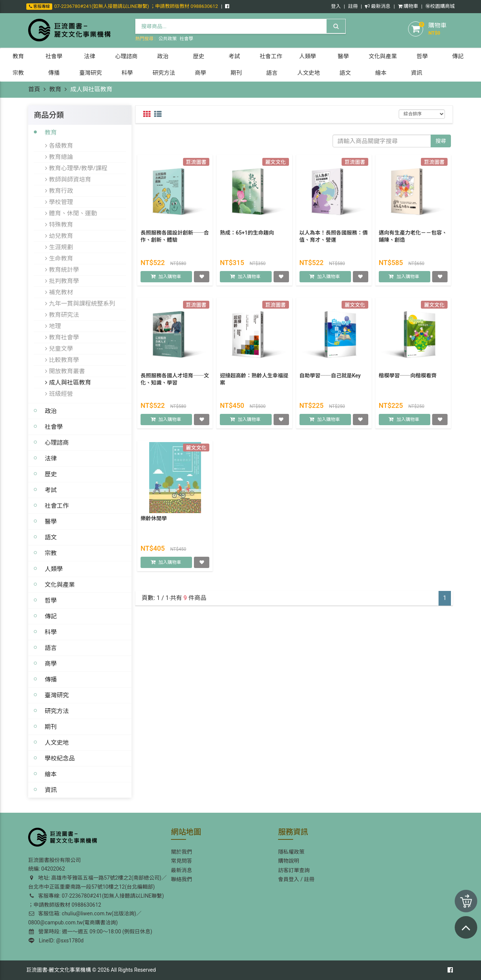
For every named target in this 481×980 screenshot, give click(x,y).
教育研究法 (62, 315)
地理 (53, 326)
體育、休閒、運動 (71, 213)
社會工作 (57, 506)
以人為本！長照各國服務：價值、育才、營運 (334, 241)
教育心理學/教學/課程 (76, 168)
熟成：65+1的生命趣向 (247, 237)
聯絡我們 (182, 879)
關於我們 (182, 852)
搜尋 (441, 141)
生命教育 (59, 258)
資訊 (51, 790)
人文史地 (57, 742)
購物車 (408, 6)
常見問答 (182, 861)
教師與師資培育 (68, 179)
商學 (51, 663)
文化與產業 (60, 585)
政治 (51, 411)
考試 (51, 490)
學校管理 (59, 202)
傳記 (51, 616)
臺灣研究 (57, 695)
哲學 (51, 600)
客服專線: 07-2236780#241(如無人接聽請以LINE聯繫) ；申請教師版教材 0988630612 (96, 900)
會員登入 (289, 879)
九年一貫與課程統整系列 (80, 303)
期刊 (51, 727)
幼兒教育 (59, 236)
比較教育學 (62, 360)
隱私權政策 (291, 852)
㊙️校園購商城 (440, 6)
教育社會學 (62, 337)
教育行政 (59, 191)
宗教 (51, 553)
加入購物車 (170, 281)
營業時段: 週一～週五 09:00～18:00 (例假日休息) (91, 932)
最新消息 (378, 6)
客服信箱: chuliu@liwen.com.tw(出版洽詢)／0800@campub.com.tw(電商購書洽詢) (85, 918)
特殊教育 (59, 224)
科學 (51, 632)
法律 (51, 458)
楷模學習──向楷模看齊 (408, 380)
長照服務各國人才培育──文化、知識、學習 (175, 383)
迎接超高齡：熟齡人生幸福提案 (254, 383)
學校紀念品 (60, 758)
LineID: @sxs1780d (56, 941)
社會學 (186, 39)
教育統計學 (62, 270)
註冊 (353, 6)
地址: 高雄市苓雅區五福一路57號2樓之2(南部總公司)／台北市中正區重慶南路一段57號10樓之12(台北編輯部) (97, 882)
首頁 (34, 89)
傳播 (51, 679)
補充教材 (59, 292)
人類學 (54, 569)
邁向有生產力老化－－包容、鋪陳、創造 (413, 241)
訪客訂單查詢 (294, 870)
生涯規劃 (59, 247)
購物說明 (289, 861)
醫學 (51, 521)
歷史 (51, 474)
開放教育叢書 (65, 371)
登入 (336, 6)
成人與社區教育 (68, 382)
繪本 (51, 774)
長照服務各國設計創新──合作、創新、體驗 (175, 241)
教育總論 (59, 157)
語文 (51, 537)
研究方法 (57, 711)
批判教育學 (62, 281)
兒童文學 (59, 348)
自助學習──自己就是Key (330, 380)
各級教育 (59, 145)
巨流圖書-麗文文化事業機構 (59, 970)
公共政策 (168, 39)
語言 (51, 648)
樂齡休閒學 (154, 523)
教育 (55, 89)
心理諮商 (57, 442)
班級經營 (59, 394)
